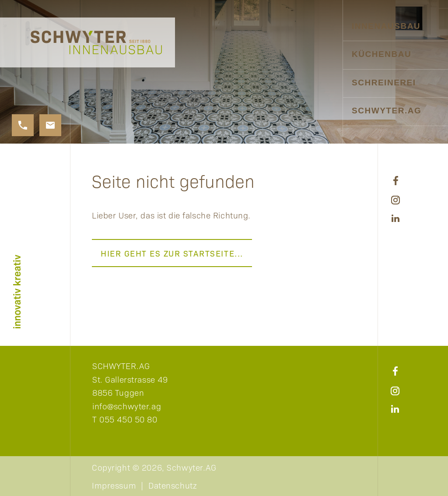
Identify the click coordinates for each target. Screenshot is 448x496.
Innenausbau (386, 26)
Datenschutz (173, 485)
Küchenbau (381, 54)
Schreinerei (384, 83)
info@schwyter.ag (127, 406)
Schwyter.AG (387, 111)
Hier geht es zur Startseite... (172, 253)
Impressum (114, 485)
